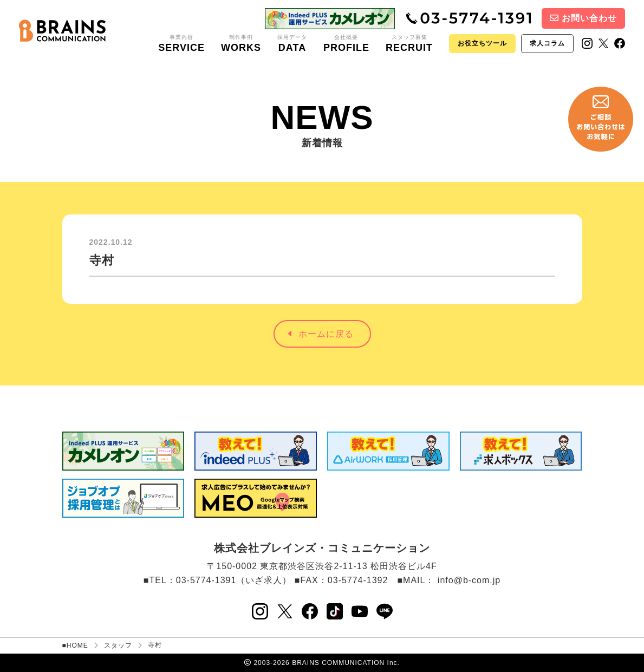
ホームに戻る (321, 334)
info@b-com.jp (469, 580)
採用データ (292, 44)
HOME (77, 645)
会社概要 (346, 44)
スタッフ (118, 645)
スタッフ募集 (409, 44)
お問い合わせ (583, 18)
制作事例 (241, 44)
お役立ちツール (482, 43)
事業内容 (181, 44)
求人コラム (547, 43)
